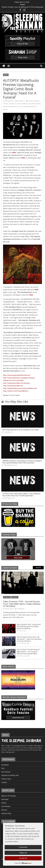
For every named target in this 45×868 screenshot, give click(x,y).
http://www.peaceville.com (13, 386)
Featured (7, 597)
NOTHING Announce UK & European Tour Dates (21, 430)
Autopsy (31, 101)
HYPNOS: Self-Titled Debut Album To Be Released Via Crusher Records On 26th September (21, 495)
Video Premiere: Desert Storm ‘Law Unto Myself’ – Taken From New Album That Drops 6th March (29, 639)
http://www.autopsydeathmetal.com (17, 375)
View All (38, 568)
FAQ (3, 768)
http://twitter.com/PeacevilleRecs (16, 391)
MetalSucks (25, 104)
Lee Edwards (21, 101)
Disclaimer (5, 765)
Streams (15, 597)
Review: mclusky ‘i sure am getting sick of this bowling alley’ (23, 7)
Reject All (23, 853)
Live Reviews (6, 806)
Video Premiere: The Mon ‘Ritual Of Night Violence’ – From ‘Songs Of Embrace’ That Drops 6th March (28, 652)
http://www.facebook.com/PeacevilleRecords (20, 388)
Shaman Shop (6, 813)
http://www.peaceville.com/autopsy (16, 383)
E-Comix (18, 104)
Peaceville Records (13, 107)
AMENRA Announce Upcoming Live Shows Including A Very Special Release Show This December (22, 462)
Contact (4, 782)
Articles (4, 803)
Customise (23, 847)
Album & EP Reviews (9, 796)
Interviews (5, 799)
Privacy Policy (6, 779)
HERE (31, 295)
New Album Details (35, 104)
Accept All (23, 858)
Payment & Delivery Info (10, 775)
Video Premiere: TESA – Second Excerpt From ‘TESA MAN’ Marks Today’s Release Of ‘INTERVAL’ (22, 604)
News (6, 75)
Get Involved (6, 772)
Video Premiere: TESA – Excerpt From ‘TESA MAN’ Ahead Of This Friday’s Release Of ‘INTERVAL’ (29, 626)
